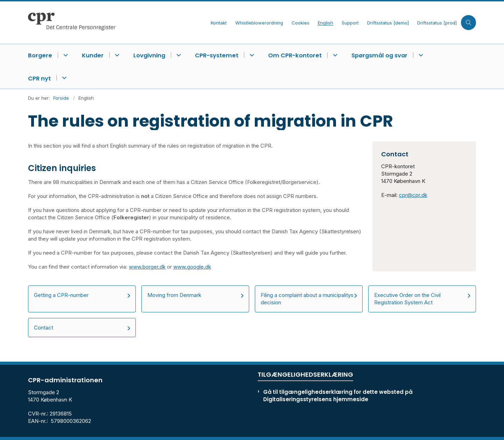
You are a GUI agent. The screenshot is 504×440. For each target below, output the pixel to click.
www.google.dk (192, 267)
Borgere (40, 55)
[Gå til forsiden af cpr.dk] (117, 22)
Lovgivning (149, 55)
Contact (44, 328)
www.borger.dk (147, 267)
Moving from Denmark (174, 295)
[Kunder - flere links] (116, 55)
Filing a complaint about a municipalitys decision (307, 299)
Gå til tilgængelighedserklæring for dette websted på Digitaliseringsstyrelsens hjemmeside (338, 396)
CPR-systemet (217, 55)
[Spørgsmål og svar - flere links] (420, 55)
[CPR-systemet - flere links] (251, 55)
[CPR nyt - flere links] (63, 78)
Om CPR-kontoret (295, 55)
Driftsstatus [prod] (437, 23)
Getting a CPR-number (61, 295)
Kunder (93, 55)
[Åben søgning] (468, 23)
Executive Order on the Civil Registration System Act (407, 299)
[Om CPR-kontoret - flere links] (334, 55)
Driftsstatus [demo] (388, 23)
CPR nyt (39, 79)
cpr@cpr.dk (413, 195)
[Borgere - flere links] (65, 55)
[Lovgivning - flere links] (178, 55)
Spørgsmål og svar (379, 55)
